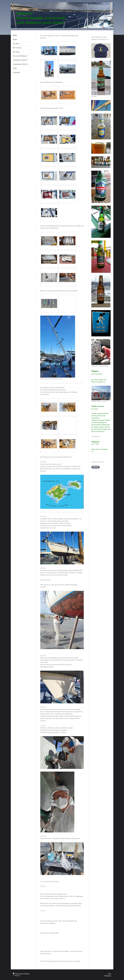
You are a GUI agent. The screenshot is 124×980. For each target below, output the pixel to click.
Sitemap (27, 974)
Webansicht (108, 976)
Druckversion (18, 974)
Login (109, 974)
